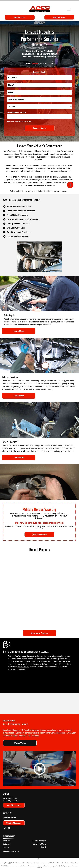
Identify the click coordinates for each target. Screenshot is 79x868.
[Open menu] (69, 9)
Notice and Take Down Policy (52, 863)
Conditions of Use (36, 863)
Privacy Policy (5, 863)
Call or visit (15, 191)
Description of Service (16, 112)
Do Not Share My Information (20, 863)
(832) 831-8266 (10, 818)
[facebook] (5, 829)
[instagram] (9, 829)
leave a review (23, 667)
